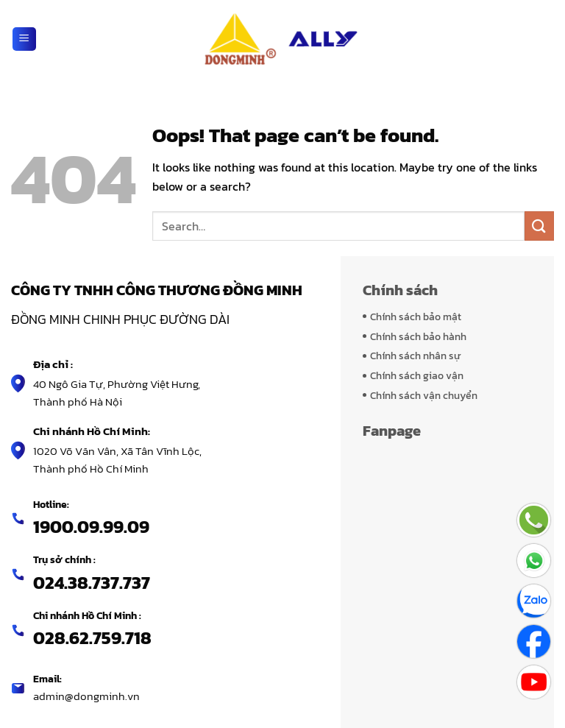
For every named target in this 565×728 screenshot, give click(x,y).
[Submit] (539, 226)
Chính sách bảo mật (416, 317)
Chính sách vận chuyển (424, 395)
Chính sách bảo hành (418, 336)
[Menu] (24, 39)
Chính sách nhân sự (416, 356)
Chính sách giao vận (417, 375)
